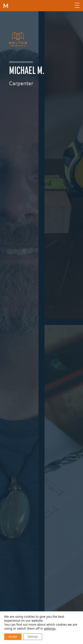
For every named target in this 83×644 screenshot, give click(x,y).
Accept (13, 637)
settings (50, 629)
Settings (33, 637)
